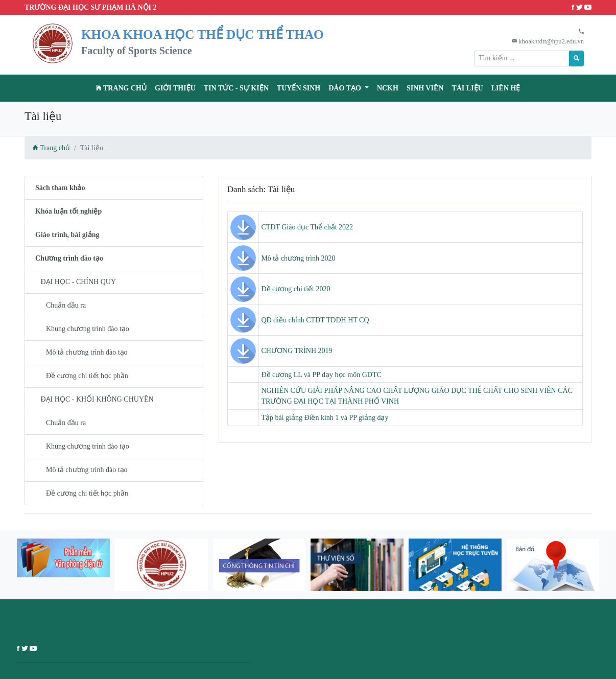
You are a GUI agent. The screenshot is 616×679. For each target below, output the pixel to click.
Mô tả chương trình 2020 (298, 258)
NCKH (388, 88)
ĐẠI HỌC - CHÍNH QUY (76, 282)
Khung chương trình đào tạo (82, 329)
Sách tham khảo (60, 188)
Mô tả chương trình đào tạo (81, 352)
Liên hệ (506, 88)
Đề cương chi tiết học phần (82, 376)
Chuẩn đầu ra (61, 305)
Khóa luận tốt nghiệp (68, 211)
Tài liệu (467, 88)
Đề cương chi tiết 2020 (295, 289)
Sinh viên (425, 88)
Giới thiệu (175, 88)
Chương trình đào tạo (69, 258)
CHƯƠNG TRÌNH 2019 (297, 351)
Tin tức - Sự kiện (236, 88)
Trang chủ (121, 88)
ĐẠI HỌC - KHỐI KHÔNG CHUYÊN (94, 399)
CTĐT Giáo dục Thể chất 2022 (307, 227)
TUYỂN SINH (299, 88)
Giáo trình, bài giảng (67, 235)
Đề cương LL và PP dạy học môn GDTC (321, 375)
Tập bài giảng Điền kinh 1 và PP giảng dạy (325, 418)
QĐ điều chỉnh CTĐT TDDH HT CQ (315, 320)
